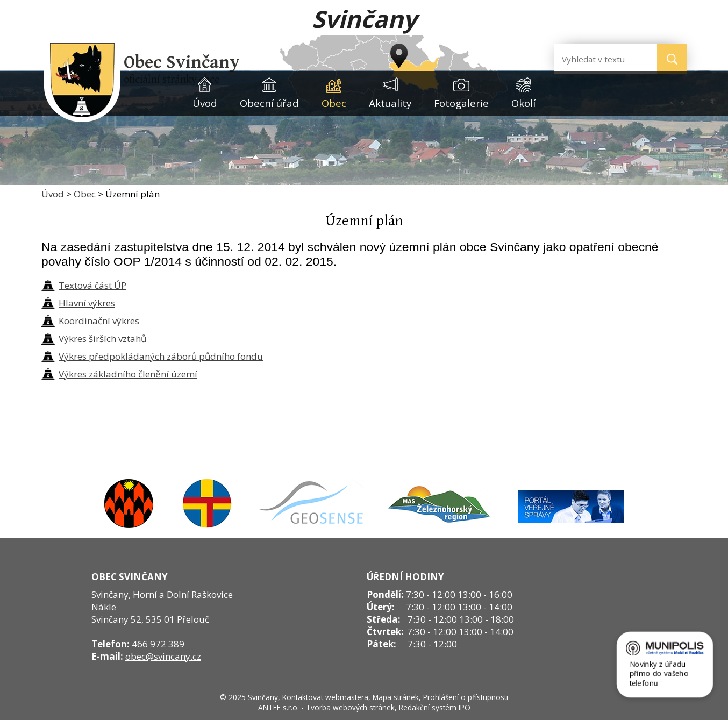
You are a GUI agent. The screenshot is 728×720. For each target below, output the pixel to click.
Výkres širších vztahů (102, 338)
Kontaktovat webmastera (325, 697)
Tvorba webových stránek (350, 707)
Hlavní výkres (87, 303)
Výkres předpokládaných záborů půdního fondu (161, 356)
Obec (334, 103)
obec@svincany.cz (163, 656)
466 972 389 (158, 644)
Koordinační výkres (99, 321)
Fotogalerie (461, 103)
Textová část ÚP (92, 285)
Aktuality (390, 103)
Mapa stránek (396, 697)
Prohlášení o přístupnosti (466, 697)
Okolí (523, 103)
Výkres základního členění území (128, 374)
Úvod (205, 103)
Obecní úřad (269, 103)
